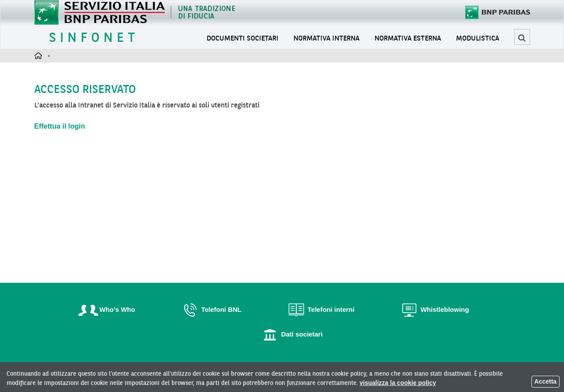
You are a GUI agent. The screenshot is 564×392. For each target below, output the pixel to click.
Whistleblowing (434, 309)
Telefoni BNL (210, 309)
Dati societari (291, 334)
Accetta (545, 381)
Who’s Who (106, 309)
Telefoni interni (320, 309)
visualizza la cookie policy (398, 383)
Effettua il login (60, 126)
